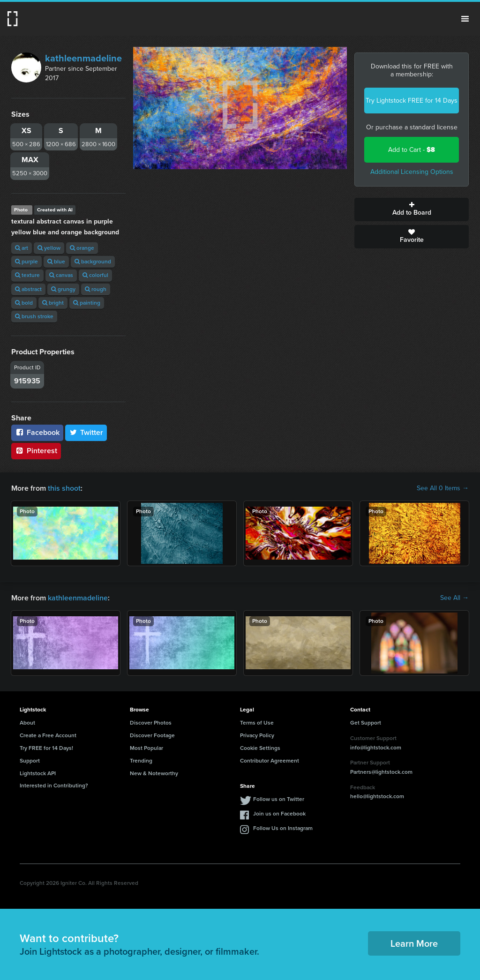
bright (53, 303)
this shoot (64, 488)
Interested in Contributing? (54, 785)
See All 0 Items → (443, 488)
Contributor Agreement (270, 761)
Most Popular (146, 748)
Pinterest (36, 451)
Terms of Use (257, 723)
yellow (49, 248)
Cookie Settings (260, 748)
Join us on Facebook (279, 814)
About (27, 723)
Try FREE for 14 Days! (46, 748)
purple (26, 262)
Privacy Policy (257, 735)
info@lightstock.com (376, 748)
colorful (95, 275)
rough (96, 289)
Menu (465, 19)
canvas (61, 275)
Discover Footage (152, 735)
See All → (454, 598)
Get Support (366, 723)
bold (24, 303)
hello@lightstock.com (377, 796)
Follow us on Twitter (279, 799)
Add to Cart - (412, 150)
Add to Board (412, 209)
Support (30, 761)
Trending (141, 761)
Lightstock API (38, 773)
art (22, 248)
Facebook (37, 432)
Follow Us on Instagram (283, 828)
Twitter (86, 432)
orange (82, 248)
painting (87, 303)
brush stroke (34, 316)
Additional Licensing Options (412, 172)
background (93, 262)
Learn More (414, 943)
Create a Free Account (48, 735)
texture (27, 275)
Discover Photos (151, 723)
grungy (63, 289)
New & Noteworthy (154, 773)
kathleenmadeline (83, 58)
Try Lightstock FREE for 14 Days (412, 101)
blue (56, 262)
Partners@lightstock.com (381, 772)
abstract (28, 289)
